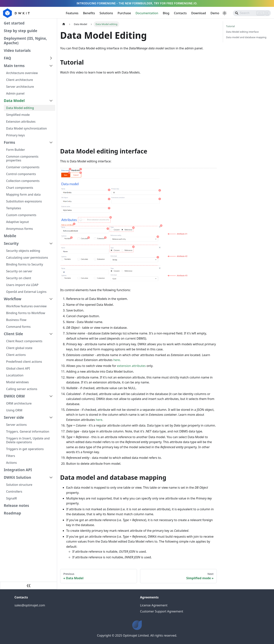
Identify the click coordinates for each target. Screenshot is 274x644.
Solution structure (19, 485)
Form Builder (16, 150)
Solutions (106, 13)
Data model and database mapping (246, 37)
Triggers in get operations (25, 449)
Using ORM (14, 410)
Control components (21, 174)
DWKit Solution (17, 477)
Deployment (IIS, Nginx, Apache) (25, 41)
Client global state (19, 348)
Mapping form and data (23, 194)
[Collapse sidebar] (29, 586)
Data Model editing (20, 108)
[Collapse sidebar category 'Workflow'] (51, 299)
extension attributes (131, 366)
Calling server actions (22, 389)
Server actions (16, 425)
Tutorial (230, 26)
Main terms (14, 66)
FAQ (7, 58)
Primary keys (16, 135)
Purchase (124, 13)
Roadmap (12, 513)
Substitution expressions (24, 201)
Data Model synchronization (26, 128)
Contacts (180, 13)
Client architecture (20, 80)
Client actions (16, 355)
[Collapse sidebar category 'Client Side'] (51, 334)
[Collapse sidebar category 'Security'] (51, 243)
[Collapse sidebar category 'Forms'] (51, 142)
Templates (14, 208)
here (117, 360)
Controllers (14, 491)
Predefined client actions (24, 362)
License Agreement (154, 605)
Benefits (89, 13)
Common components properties (22, 158)
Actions (11, 463)
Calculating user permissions (27, 258)
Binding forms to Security (25, 264)
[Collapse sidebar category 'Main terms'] (51, 66)
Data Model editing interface (242, 32)
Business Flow (16, 320)
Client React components (24, 341)
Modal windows (17, 382)
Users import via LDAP (22, 285)
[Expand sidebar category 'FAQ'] (51, 58)
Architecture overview (22, 73)
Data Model (14, 101)
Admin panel (15, 93)
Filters (11, 456)
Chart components (20, 188)
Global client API (18, 368)
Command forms (18, 327)
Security (11, 243)
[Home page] (64, 24)
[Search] (252, 13)
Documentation (147, 13)
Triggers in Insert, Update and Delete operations (28, 440)
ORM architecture (19, 403)
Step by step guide (21, 31)
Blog (166, 13)
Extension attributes (21, 122)
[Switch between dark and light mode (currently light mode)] (225, 13)
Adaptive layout (18, 222)
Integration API (18, 470)
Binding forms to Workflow (26, 313)
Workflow (13, 299)
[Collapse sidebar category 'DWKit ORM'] (51, 396)
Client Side (13, 334)
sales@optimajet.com (30, 605)
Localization (15, 375)
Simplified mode (18, 115)
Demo (215, 13)
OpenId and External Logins (26, 292)
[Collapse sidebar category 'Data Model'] (51, 101)
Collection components (23, 181)
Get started (14, 23)
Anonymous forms (20, 229)
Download (199, 13)
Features (72, 13)
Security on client (19, 278)
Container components (23, 167)
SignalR (12, 498)
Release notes (16, 505)
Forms (9, 142)
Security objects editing (23, 251)
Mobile (10, 236)
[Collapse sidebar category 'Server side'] (51, 417)
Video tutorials (17, 50)
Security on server (19, 271)
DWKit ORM (14, 396)
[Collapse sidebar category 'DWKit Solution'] (51, 477)
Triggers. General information (28, 431)
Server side (14, 417)
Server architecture (20, 87)
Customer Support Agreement (162, 611)
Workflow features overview (26, 306)
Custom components (21, 215)
